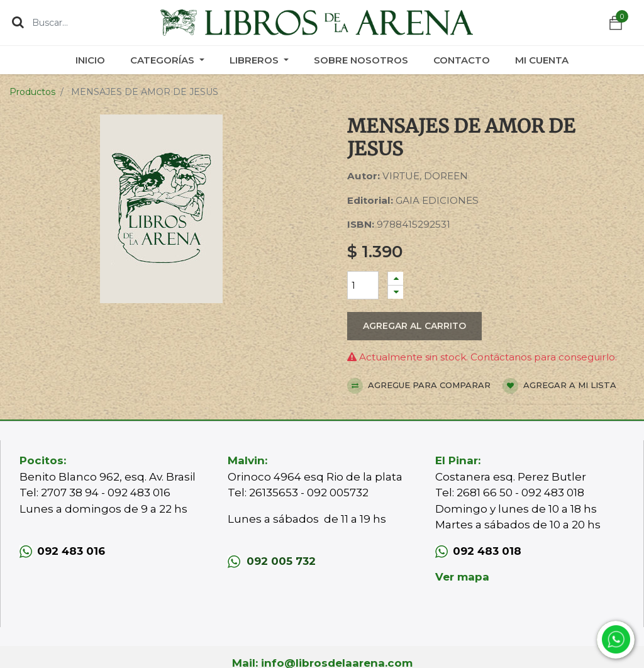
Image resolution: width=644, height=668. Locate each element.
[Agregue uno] (396, 278)
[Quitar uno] (396, 292)
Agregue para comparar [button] (419, 386)
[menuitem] (90, 60)
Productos (32, 92)
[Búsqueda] (18, 22)
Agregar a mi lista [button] (559, 386)
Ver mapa (462, 577)
